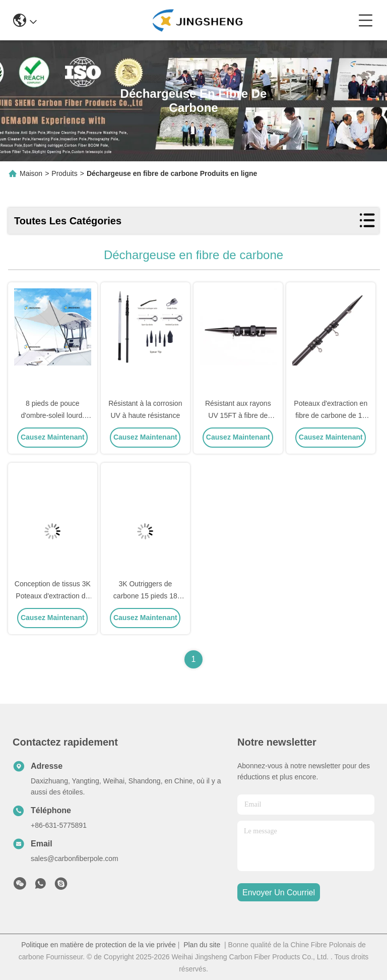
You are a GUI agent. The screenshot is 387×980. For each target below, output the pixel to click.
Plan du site (202, 945)
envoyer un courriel (279, 893)
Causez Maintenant (53, 437)
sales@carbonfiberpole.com (75, 859)
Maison (31, 173)
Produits (64, 173)
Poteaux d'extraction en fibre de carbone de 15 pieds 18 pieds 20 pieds (331, 415)
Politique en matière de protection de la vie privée (99, 945)
